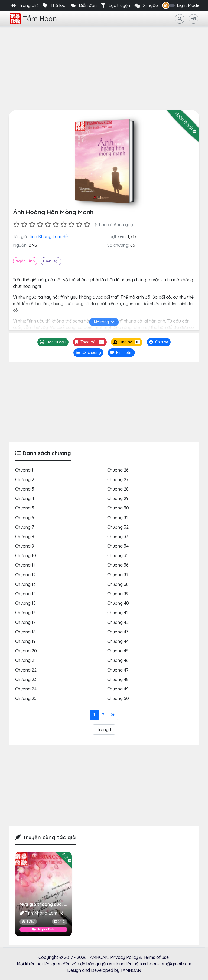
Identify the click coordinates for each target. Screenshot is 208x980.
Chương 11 (25, 565)
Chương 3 (25, 489)
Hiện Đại (51, 261)
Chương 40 (118, 603)
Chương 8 (25, 537)
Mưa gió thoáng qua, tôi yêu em (53, 904)
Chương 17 (25, 622)
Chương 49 (118, 689)
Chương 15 (25, 603)
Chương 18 (25, 632)
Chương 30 (118, 508)
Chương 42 (118, 622)
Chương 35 (118, 555)
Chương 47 (118, 670)
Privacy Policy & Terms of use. (140, 957)
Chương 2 (25, 479)
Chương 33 (118, 537)
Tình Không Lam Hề (48, 236)
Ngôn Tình (25, 261)
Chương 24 (26, 689)
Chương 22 (26, 670)
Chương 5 (25, 508)
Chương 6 (25, 518)
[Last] (113, 715)
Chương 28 (118, 489)
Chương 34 (118, 546)
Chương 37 (118, 575)
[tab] (88, 353)
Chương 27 (118, 479)
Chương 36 (118, 565)
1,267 (28, 922)
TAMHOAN (98, 957)
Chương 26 (118, 470)
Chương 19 (25, 641)
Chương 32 (118, 527)
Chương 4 (25, 498)
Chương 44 (118, 641)
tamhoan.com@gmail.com (165, 964)
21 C (60, 922)
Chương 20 (26, 651)
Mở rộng (104, 322)
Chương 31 (118, 518)
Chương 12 (25, 575)
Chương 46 (118, 660)
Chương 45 (118, 651)
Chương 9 (25, 546)
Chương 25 (26, 698)
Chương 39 (118, 594)
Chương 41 (118, 613)
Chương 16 (25, 613)
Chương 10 (26, 555)
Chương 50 (118, 698)
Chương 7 (25, 527)
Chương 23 (26, 679)
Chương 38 (118, 584)
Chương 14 (25, 594)
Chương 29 (118, 498)
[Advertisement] (104, 67)
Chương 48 (118, 679)
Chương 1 (24, 470)
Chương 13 (25, 584)
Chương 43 (118, 632)
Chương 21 (25, 660)
